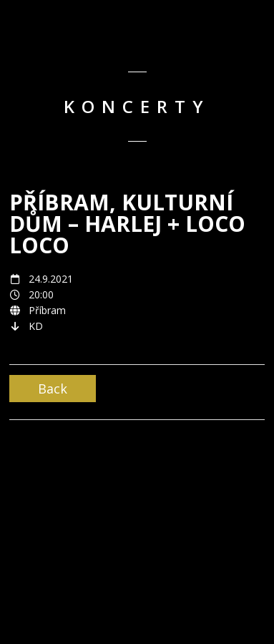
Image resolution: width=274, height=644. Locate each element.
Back (53, 389)
